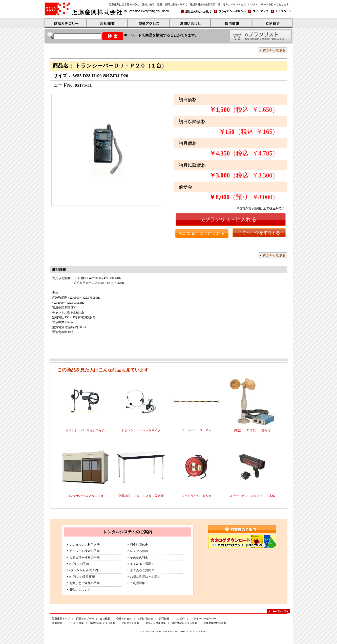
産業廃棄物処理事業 (215, 623)
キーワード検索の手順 (85, 551)
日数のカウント (80, 590)
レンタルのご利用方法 (85, 545)
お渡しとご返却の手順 (85, 583)
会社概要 (105, 619)
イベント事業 (76, 623)
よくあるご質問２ (142, 570)
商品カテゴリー (85, 619)
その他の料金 (139, 558)
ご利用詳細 (138, 583)
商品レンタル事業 (156, 623)
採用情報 (164, 619)
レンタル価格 (139, 551)
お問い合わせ (145, 619)
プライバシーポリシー (204, 619)
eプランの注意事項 (82, 577)
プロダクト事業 (130, 623)
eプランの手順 (79, 564)
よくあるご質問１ (142, 564)
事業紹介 (57, 623)
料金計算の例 (139, 545)
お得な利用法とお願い (145, 577)
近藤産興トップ (61, 619)
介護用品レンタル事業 (102, 623)
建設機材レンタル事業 (184, 623)
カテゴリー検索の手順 (85, 558)
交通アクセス (124, 619)
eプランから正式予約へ (85, 570)
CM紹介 (180, 619)
